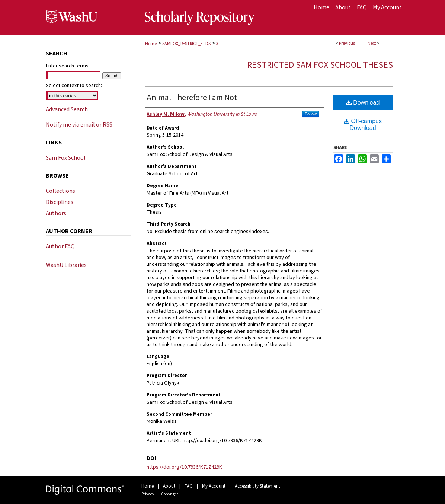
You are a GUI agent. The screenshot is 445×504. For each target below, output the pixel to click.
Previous (347, 43)
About (169, 486)
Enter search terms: (68, 66)
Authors (56, 213)
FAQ (189, 486)
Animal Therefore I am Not (192, 98)
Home (151, 44)
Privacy (148, 494)
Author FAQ (60, 246)
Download (363, 103)
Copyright (170, 494)
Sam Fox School (66, 158)
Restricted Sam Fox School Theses (320, 65)
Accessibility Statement (257, 486)
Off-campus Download (363, 125)
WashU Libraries (66, 265)
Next (372, 43)
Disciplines (60, 202)
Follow (311, 114)
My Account (214, 486)
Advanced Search (67, 109)
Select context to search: (74, 86)
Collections (60, 191)
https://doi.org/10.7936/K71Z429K (184, 467)
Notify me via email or (79, 125)
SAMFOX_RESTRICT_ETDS (186, 44)
